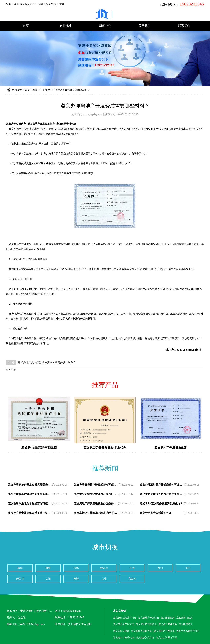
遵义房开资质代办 (16, 124)
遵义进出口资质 (184, 618)
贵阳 (48, 579)
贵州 (104, 579)
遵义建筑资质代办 (66, 124)
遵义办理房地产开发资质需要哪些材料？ (68, 90)
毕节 (132, 568)
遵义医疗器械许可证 (142, 631)
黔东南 (104, 568)
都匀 (160, 568)
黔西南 (20, 579)
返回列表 (11, 370)
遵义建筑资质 (168, 618)
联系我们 (184, 26)
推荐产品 (105, 385)
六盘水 (132, 579)
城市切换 (105, 547)
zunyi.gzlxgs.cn (94, 114)
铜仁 (188, 568)
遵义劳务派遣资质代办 (188, 631)
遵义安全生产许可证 (124, 624)
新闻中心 (105, 26)
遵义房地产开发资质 (20, 129)
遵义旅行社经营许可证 (125, 618)
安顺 (76, 579)
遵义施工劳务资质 (168, 624)
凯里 (48, 568)
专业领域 (65, 26)
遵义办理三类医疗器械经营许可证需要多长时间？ (47, 362)
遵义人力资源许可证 (166, 637)
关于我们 (145, 26)
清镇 (76, 568)
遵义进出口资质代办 (124, 637)
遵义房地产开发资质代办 (41, 124)
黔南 (20, 568)
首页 (26, 26)
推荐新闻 (105, 468)
